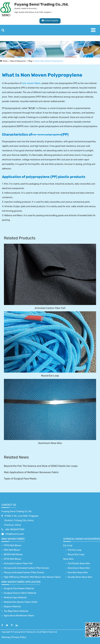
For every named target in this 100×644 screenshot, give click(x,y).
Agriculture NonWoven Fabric (19, 616)
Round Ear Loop (50, 376)
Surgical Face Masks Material (19, 588)
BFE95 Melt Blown (13, 554)
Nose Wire (68, 559)
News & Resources (18, 61)
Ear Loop (68, 545)
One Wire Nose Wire (78, 572)
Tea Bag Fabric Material (16, 611)
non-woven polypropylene (47, 135)
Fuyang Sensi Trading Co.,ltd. (17, 511)
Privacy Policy (19, 637)
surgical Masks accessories (82, 539)
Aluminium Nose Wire (50, 443)
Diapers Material (12, 607)
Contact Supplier (50, 20)
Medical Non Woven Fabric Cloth (21, 602)
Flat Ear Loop (75, 550)
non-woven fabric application (21, 582)
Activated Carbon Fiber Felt (50, 308)
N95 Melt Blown (12, 550)
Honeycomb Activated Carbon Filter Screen (26, 568)
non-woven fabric (31, 83)
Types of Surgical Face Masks (20, 479)
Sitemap (6, 637)
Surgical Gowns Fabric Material (20, 593)
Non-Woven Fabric (13, 539)
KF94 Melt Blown (13, 559)
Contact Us (9, 505)
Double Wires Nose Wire (80, 577)
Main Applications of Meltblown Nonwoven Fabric (31, 472)
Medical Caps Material (15, 597)
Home (5, 61)
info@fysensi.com (15, 534)
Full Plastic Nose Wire (79, 563)
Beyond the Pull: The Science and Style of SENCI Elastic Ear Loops (41, 466)
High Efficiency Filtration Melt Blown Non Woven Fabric (32, 577)
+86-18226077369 (15, 529)
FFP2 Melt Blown (13, 545)
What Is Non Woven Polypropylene (49, 61)
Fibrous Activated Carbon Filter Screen (24, 572)
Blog (30, 61)
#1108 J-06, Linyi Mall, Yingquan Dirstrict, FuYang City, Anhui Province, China (21, 520)
